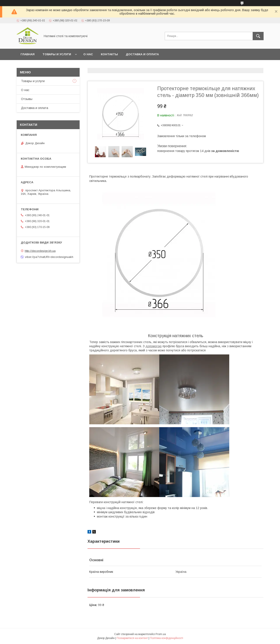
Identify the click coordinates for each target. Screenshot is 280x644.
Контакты (109, 54)
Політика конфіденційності (166, 638)
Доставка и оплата (142, 54)
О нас (88, 54)
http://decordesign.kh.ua (40, 251)
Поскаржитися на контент (132, 638)
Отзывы (27, 99)
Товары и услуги (57, 54)
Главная (28, 54)
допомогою (154, 346)
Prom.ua (161, 634)
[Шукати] (258, 36)
